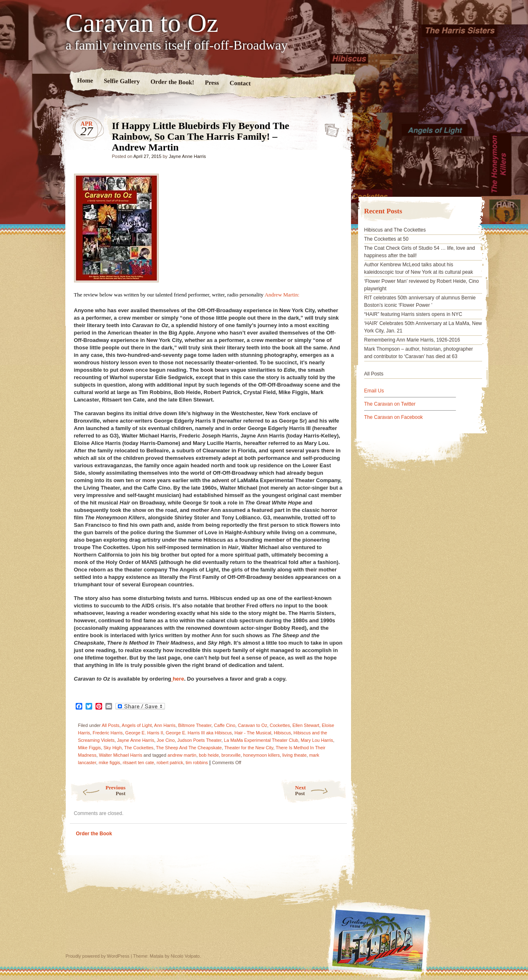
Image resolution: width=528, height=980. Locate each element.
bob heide (209, 755)
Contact (240, 83)
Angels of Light (137, 725)
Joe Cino (166, 740)
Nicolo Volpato (185, 956)
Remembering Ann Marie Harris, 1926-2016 (412, 340)
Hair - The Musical (253, 733)
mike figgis (110, 762)
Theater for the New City (248, 748)
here (178, 679)
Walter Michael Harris (121, 755)
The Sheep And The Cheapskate (189, 748)
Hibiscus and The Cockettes (395, 230)
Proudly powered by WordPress (98, 956)
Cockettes (280, 725)
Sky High (112, 748)
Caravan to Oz (142, 23)
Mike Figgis (90, 748)
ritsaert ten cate (139, 762)
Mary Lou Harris (317, 740)
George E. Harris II (144, 733)
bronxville (231, 755)
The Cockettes (139, 748)
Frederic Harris (108, 733)
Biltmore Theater (195, 725)
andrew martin (182, 755)
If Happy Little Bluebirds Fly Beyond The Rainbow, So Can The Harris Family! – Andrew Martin (329, 128)
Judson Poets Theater (199, 740)
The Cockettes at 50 (386, 239)
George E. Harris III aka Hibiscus (199, 733)
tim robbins (197, 762)
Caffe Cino (225, 725)
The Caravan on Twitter (390, 404)
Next (321, 790)
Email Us (374, 391)
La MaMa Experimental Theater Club (261, 740)
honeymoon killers (262, 755)
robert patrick (170, 762)
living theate (295, 755)
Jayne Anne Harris (187, 156)
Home (85, 80)
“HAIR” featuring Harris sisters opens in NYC (413, 314)
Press (212, 83)
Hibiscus (282, 733)
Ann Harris (165, 725)
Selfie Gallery (121, 81)
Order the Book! (172, 82)
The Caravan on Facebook (394, 417)
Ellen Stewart (306, 725)
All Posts (111, 725)
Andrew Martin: (282, 295)
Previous (98, 790)
